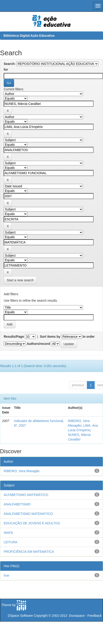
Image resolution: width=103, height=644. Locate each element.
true (6, 575)
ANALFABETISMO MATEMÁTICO (28, 514)
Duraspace (77, 616)
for (6, 70)
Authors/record (38, 344)
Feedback (95, 616)
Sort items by (50, 337)
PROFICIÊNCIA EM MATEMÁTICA (29, 552)
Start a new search (20, 280)
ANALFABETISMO (17, 504)
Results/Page (14, 337)
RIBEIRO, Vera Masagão (22, 471)
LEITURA (10, 542)
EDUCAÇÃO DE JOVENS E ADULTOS (32, 523)
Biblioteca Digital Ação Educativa (29, 36)
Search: (10, 64)
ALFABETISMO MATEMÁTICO (26, 495)
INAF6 (8, 533)
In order (89, 337)
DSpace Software (20, 616)
